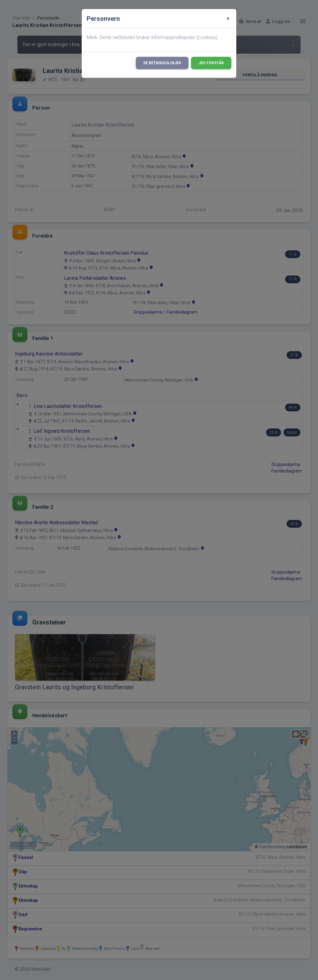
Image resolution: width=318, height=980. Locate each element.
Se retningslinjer (162, 63)
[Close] (228, 19)
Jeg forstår (211, 63)
